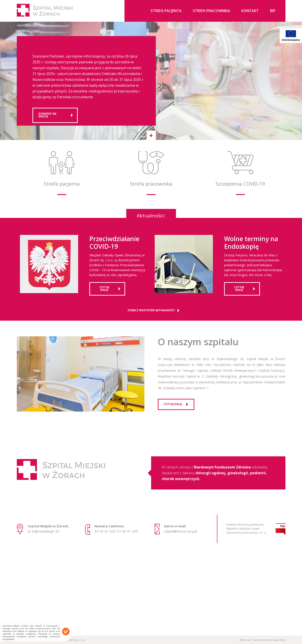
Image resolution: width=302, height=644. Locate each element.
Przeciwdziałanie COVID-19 (114, 243)
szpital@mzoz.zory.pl (180, 531)
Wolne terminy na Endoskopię (251, 243)
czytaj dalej (104, 289)
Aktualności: (151, 215)
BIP (273, 11)
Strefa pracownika (211, 11)
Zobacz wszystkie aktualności (151, 310)
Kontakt (250, 11)
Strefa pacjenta (166, 11)
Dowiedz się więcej (47, 115)
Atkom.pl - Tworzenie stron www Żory (263, 640)
